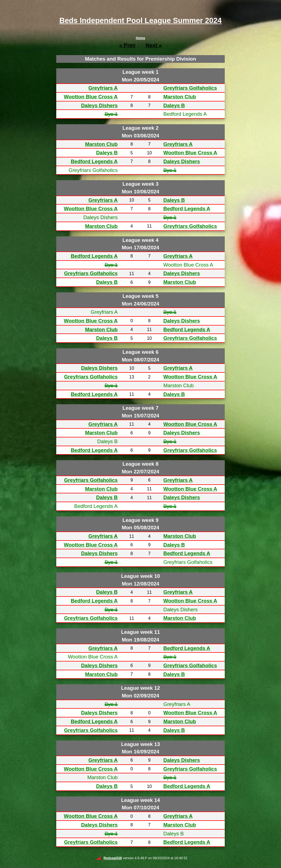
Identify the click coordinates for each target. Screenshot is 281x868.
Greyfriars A (103, 88)
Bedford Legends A (94, 161)
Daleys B (174, 105)
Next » (154, 45)
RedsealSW (109, 858)
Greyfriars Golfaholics (190, 88)
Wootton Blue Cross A (91, 97)
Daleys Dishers (99, 105)
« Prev (127, 45)
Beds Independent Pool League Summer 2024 (140, 20)
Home (140, 38)
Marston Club (180, 97)
